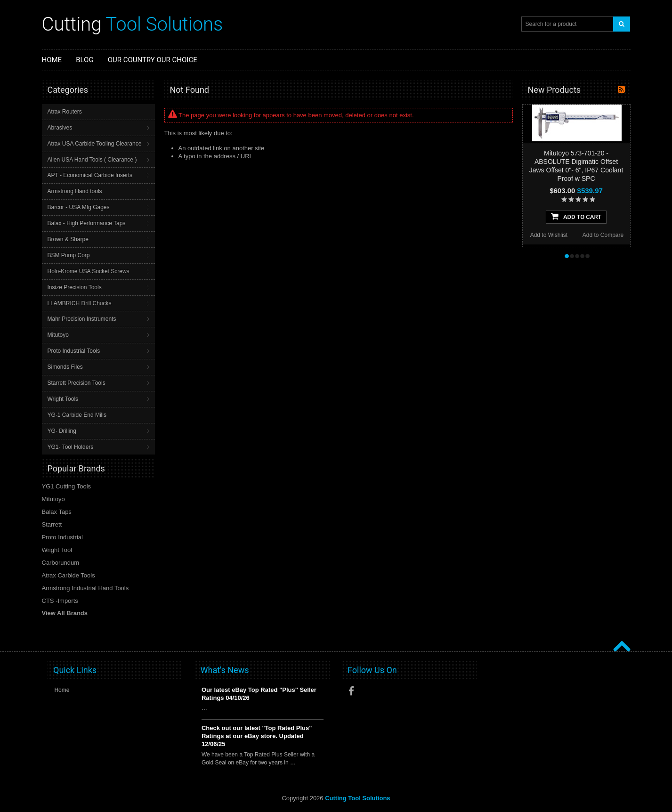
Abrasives (60, 128)
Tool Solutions (133, 24)
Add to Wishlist (549, 235)
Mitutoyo (58, 335)
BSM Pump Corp (69, 255)
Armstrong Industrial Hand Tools (85, 588)
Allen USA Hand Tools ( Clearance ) (92, 160)
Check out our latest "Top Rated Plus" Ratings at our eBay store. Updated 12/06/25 (257, 736)
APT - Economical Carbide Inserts (90, 175)
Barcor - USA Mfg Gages (79, 207)
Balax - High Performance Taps (87, 223)
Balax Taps (57, 512)
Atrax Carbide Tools (69, 575)
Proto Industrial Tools (74, 351)
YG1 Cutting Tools (67, 486)
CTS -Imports (60, 601)
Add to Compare (603, 235)
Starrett (52, 524)
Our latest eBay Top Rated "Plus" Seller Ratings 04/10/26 (259, 694)
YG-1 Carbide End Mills (77, 415)
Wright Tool (57, 550)
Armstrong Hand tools (75, 191)
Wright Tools (63, 399)
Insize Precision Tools (75, 287)
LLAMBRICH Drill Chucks (80, 303)
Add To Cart (576, 216)
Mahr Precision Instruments (82, 319)
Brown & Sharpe (68, 239)
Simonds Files (65, 367)
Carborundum (61, 563)
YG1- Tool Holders (71, 447)
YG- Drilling (62, 431)
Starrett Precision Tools (77, 383)
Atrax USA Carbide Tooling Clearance (95, 144)
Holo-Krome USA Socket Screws (89, 271)
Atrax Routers (65, 112)
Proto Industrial (62, 537)
